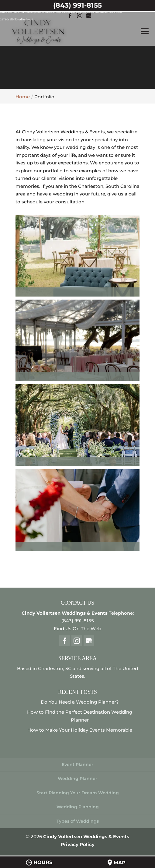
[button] (77, 256)
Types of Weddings (78, 821)
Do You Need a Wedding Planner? (80, 702)
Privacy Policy (78, 844)
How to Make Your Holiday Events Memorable (80, 730)
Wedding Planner (77, 778)
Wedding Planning (78, 807)
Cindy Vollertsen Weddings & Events (86, 836)
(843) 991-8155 (78, 621)
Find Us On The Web (77, 629)
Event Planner (77, 764)
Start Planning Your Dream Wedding (78, 793)
